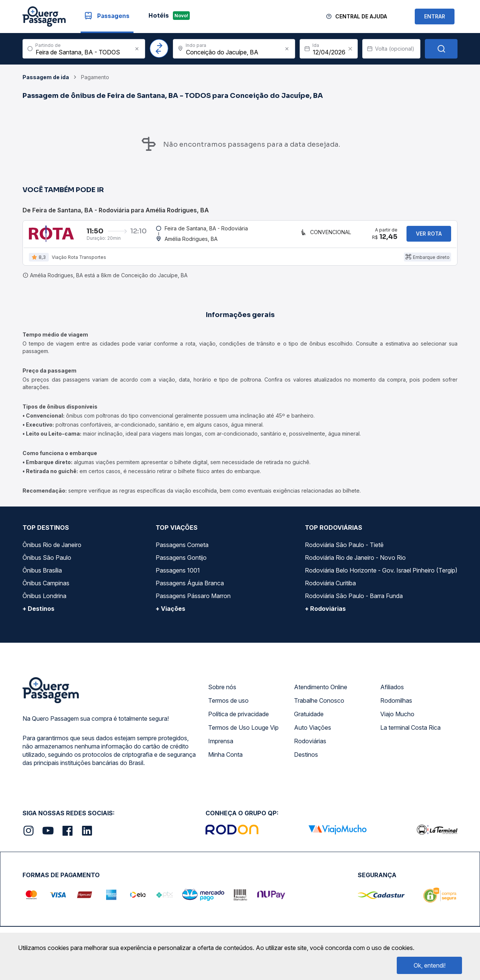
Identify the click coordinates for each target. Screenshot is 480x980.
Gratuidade (309, 718)
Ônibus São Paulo (47, 562)
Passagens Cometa (182, 549)
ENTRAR (435, 16)
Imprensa (221, 746)
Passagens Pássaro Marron (193, 600)
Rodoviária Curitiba (330, 588)
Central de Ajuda (361, 16)
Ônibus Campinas (46, 588)
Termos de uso (228, 705)
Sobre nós (222, 691)
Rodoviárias (310, 746)
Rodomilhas (396, 705)
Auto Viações (313, 732)
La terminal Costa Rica (410, 732)
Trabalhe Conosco (319, 705)
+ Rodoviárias (325, 613)
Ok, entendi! (430, 965)
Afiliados (392, 691)
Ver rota (429, 236)
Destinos (306, 759)
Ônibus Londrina (44, 600)
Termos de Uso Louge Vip (243, 732)
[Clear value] (350, 49)
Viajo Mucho (397, 718)
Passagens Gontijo (181, 562)
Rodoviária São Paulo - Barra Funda (354, 600)
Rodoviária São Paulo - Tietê (344, 549)
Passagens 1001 (178, 575)
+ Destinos (38, 613)
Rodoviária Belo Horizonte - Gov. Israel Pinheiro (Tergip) (381, 575)
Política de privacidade (238, 718)
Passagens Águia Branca (190, 588)
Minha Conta (225, 759)
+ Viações (170, 613)
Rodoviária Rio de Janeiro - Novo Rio (355, 562)
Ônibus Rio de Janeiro (52, 549)
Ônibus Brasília (42, 575)
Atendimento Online (321, 691)
